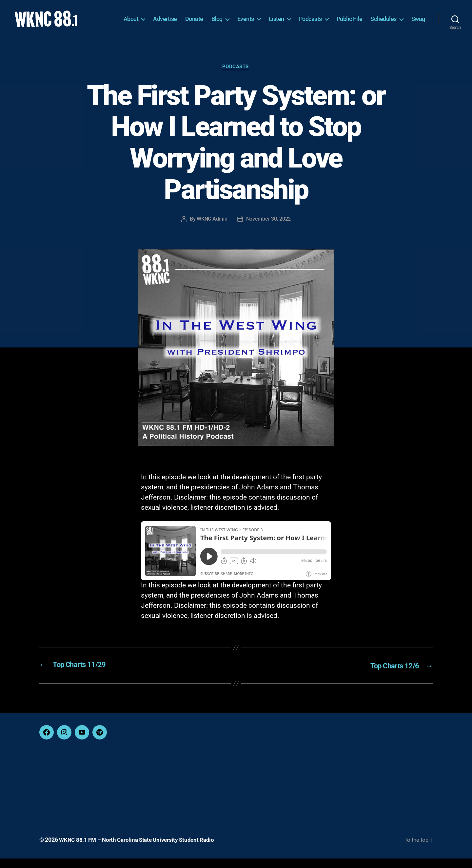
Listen (298, 19)
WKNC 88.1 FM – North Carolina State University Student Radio (140, 849)
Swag (418, 29)
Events (268, 19)
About (153, 19)
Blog (239, 19)
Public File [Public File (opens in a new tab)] (372, 19)
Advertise (187, 19)
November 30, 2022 (268, 229)
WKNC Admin (212, 229)
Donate (216, 19)
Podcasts (332, 19)
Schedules (405, 19)
